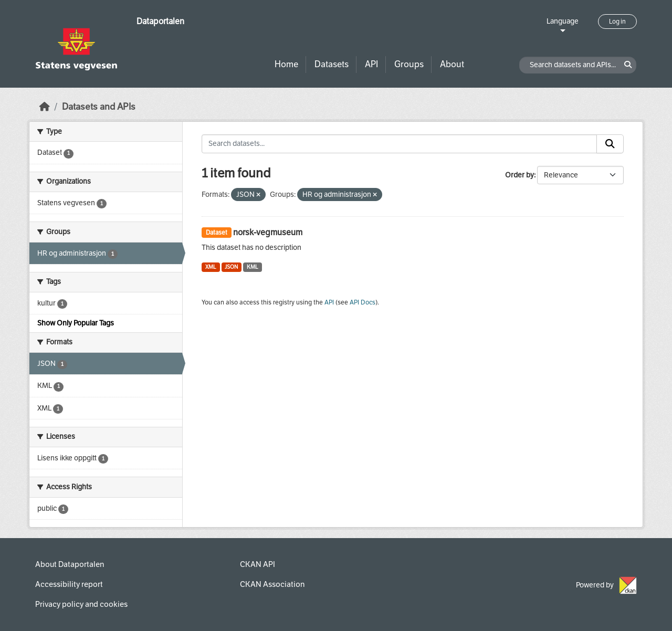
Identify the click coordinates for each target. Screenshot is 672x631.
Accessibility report (69, 584)
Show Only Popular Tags (76, 323)
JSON (231, 267)
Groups (409, 64)
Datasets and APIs (99, 107)
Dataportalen (160, 21)
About (452, 64)
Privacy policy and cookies (81, 604)
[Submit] (610, 144)
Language (563, 21)
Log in (617, 22)
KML (253, 267)
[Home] (45, 107)
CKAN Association (272, 584)
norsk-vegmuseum (268, 232)
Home (286, 64)
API (371, 64)
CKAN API (258, 564)
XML (211, 267)
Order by (519, 175)
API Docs (363, 302)
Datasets (332, 64)
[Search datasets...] (399, 144)
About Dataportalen (70, 564)
